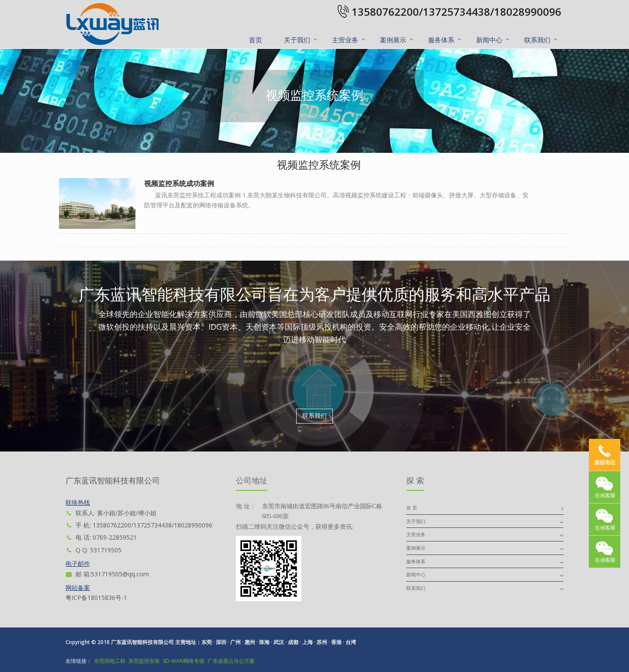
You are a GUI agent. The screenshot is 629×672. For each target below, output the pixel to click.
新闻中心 (489, 40)
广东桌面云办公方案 (231, 661)
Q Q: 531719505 (93, 550)
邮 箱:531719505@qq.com (107, 574)
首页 (256, 40)
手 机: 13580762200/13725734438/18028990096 (139, 525)
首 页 (412, 508)
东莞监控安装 (144, 661)
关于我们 (297, 40)
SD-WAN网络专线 (184, 661)
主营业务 (345, 40)
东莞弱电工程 (110, 661)
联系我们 (537, 40)
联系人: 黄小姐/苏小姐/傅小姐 (111, 513)
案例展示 (393, 40)
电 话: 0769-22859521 (101, 537)
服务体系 (441, 40)
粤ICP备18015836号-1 (96, 598)
